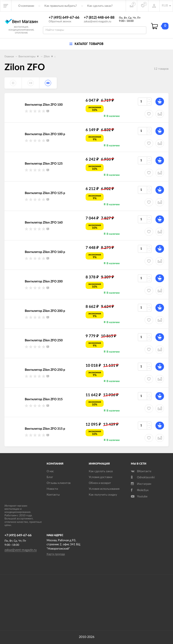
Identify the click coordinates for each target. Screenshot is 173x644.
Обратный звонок (60, 21)
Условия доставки (100, 477)
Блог (50, 477)
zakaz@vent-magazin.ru (98, 21)
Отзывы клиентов (59, 483)
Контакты (53, 495)
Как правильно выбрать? (61, 6)
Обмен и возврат (100, 483)
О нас (50, 471)
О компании (26, 6)
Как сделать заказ (101, 471)
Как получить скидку (103, 495)
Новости (52, 489)
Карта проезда (56, 554)
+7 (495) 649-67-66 (64, 18)
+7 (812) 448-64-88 (99, 18)
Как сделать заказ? (100, 6)
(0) (48, 111)
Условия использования (104, 489)
